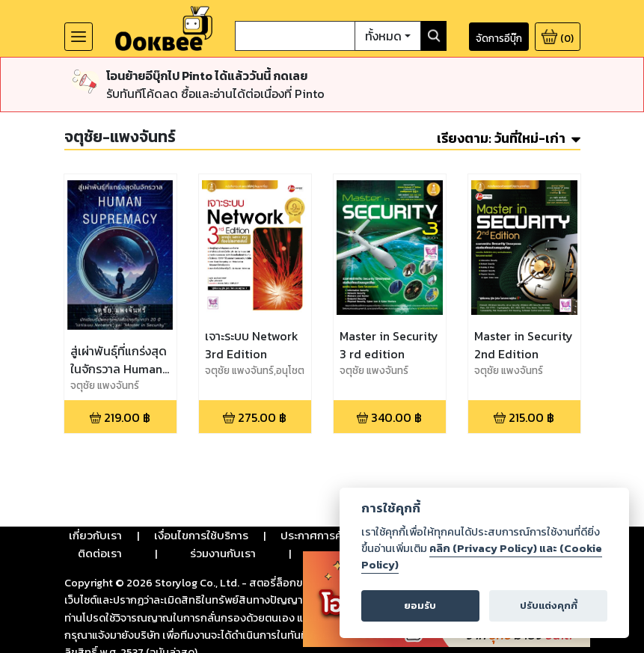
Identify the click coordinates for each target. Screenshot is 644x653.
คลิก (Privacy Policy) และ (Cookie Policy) (482, 557)
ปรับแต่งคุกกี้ (549, 606)
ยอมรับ (420, 606)
